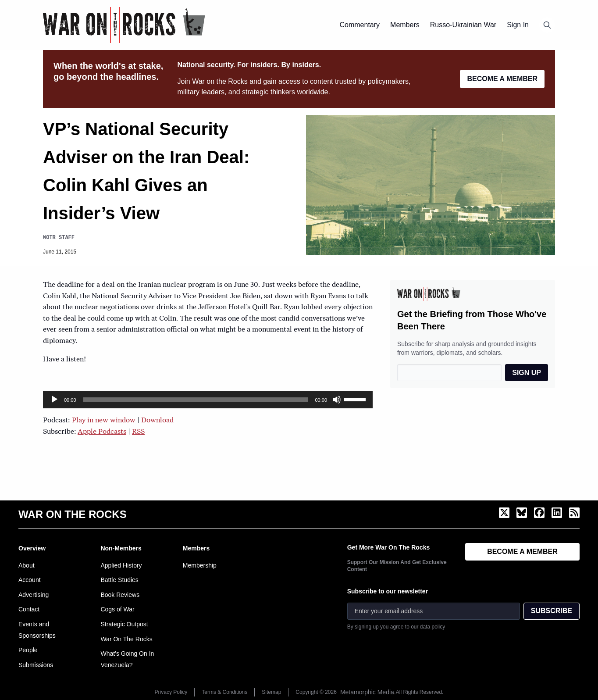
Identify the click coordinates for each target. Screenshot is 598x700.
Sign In (518, 25)
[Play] (54, 400)
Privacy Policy (171, 692)
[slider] (196, 400)
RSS (138, 432)
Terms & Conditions (224, 692)
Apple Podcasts (102, 432)
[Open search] (547, 25)
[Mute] (337, 400)
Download (157, 421)
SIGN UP (527, 373)
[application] (208, 400)
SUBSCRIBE (552, 611)
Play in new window (104, 421)
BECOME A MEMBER (502, 79)
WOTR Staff (59, 237)
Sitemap (271, 692)
